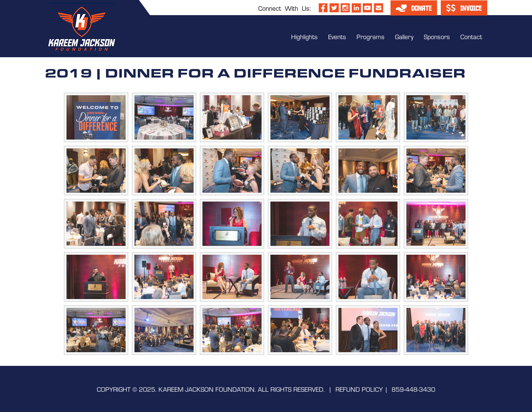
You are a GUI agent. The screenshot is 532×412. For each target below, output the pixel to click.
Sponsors (437, 36)
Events (337, 36)
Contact (471, 36)
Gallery (404, 36)
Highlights (304, 36)
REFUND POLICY (359, 389)
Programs (371, 36)
